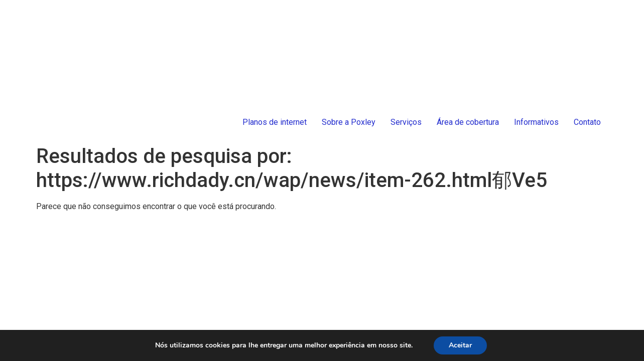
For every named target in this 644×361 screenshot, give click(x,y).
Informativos (536, 122)
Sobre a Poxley (349, 122)
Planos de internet (275, 122)
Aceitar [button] (460, 345)
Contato (587, 122)
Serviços (406, 122)
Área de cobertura (468, 122)
